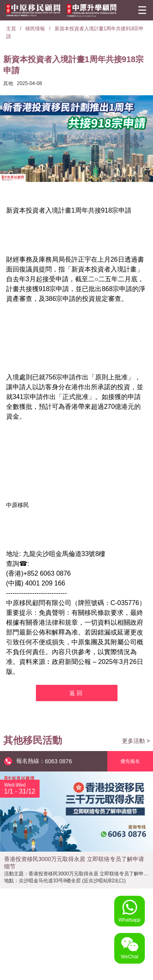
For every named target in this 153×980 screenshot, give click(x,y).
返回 (77, 693)
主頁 (11, 29)
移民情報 (35, 29)
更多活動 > (136, 741)
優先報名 (130, 761)
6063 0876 (58, 761)
